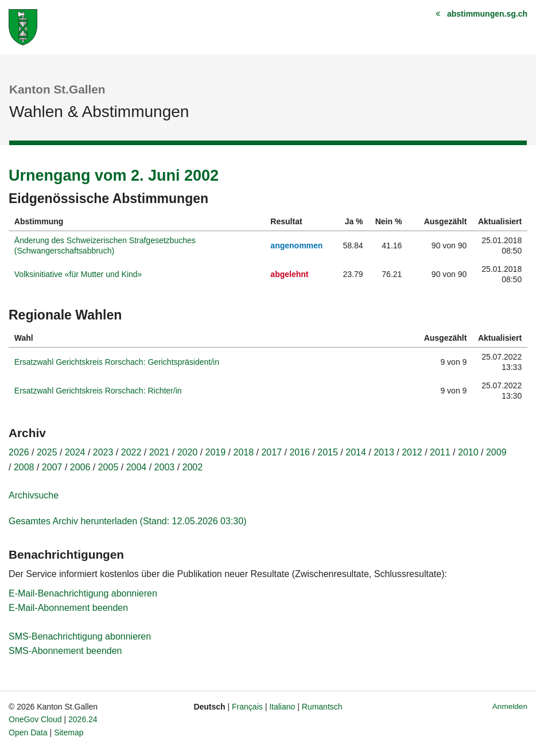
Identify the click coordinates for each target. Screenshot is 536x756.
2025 (47, 452)
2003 (165, 467)
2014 (356, 452)
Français (247, 707)
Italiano (282, 707)
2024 (75, 452)
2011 (440, 452)
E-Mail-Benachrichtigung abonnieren (83, 593)
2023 (103, 452)
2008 (24, 467)
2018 (244, 452)
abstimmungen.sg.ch (487, 14)
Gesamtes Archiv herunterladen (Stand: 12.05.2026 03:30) (127, 521)
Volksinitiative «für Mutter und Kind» (78, 274)
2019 (216, 452)
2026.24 (83, 719)
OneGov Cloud (35, 719)
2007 (52, 467)
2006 (80, 467)
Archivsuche (34, 495)
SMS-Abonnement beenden (65, 651)
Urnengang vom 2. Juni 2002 (114, 176)
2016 (300, 452)
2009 (496, 452)
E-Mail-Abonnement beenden (68, 608)
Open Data (28, 732)
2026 (19, 452)
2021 (160, 452)
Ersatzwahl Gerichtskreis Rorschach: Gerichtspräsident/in (117, 362)
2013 (384, 452)
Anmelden (510, 706)
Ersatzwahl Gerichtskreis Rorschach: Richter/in (98, 391)
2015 (328, 452)
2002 (193, 467)
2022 (131, 452)
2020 (188, 452)
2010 (468, 452)
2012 (412, 452)
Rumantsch (322, 707)
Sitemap (69, 732)
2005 (108, 467)
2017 (271, 452)
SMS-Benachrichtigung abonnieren (80, 636)
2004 (137, 467)
